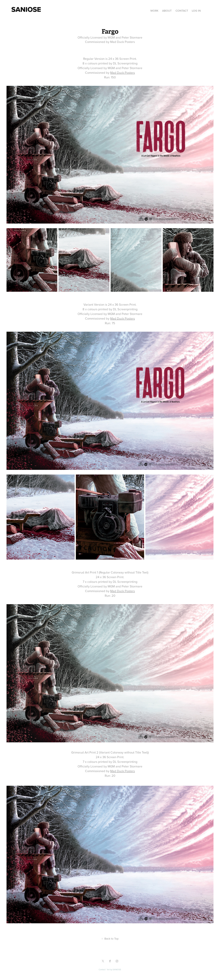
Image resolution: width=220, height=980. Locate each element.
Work (154, 11)
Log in (196, 11)
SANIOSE (117, 969)
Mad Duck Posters (122, 73)
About (167, 11)
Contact (182, 11)
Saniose (26, 9)
